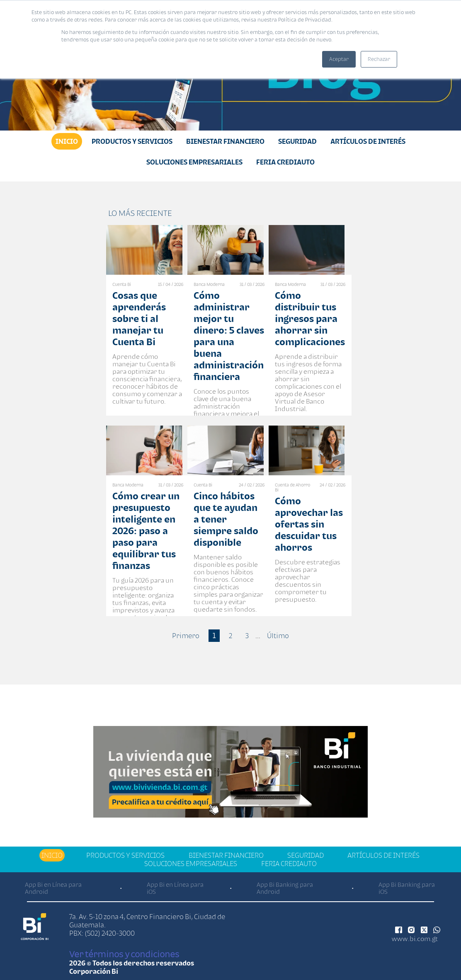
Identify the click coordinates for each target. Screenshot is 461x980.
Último (278, 636)
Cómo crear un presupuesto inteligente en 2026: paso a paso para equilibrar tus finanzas (146, 531)
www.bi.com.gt (415, 939)
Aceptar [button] (339, 59)
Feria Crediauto (285, 162)
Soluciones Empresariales (194, 162)
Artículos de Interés (368, 141)
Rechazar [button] (379, 59)
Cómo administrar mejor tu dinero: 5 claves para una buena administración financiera (229, 336)
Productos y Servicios (132, 141)
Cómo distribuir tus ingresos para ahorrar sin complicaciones (310, 318)
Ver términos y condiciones (124, 954)
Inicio (67, 141)
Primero (186, 636)
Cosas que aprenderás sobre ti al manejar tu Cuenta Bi (139, 318)
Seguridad (297, 141)
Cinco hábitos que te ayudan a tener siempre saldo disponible (226, 519)
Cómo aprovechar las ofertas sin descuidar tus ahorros (309, 524)
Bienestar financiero (225, 141)
